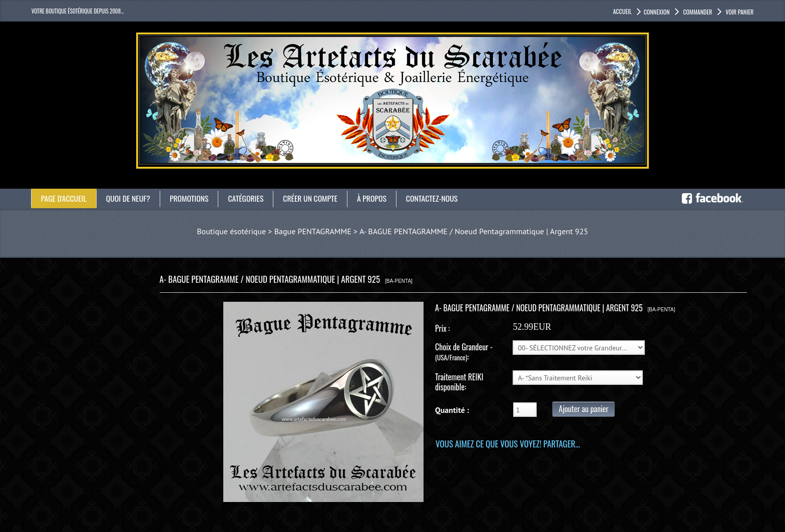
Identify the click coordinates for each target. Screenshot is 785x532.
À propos (376, 198)
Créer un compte (314, 198)
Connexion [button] (657, 12)
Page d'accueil (64, 198)
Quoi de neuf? (129, 198)
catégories (248, 198)
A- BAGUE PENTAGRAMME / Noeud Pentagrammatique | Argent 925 (474, 231)
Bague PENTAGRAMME (313, 231)
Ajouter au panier (583, 409)
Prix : (442, 328)
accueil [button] (622, 11)
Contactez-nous (437, 198)
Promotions (191, 198)
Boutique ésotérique (231, 231)
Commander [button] (697, 12)
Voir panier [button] (739, 12)
